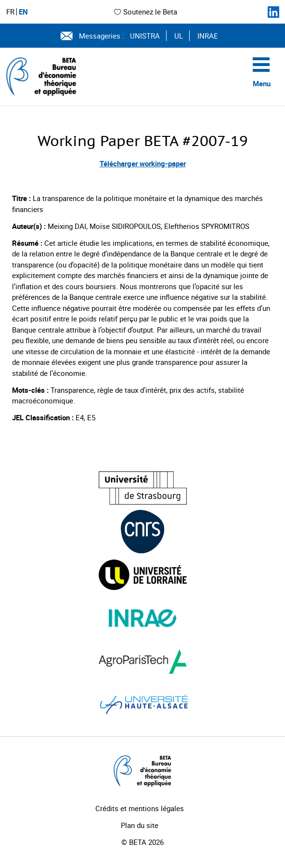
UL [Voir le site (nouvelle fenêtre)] (179, 36)
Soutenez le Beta (145, 12)
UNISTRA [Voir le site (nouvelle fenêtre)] (145, 36)
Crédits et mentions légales (140, 808)
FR (10, 12)
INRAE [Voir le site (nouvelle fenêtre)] (208, 36)
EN (23, 12)
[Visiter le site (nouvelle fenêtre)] (143, 488)
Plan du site (140, 825)
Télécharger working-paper (143, 163)
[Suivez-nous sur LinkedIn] (273, 12)
